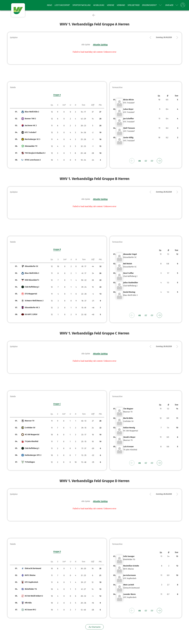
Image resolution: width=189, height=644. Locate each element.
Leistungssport (62, 5)
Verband (121, 5)
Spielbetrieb (133, 5)
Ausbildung (99, 5)
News (49, 5)
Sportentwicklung (81, 5)
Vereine (110, 5)
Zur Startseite (95, 627)
